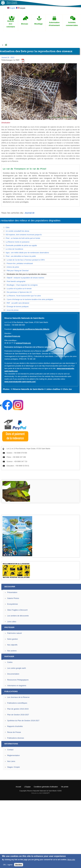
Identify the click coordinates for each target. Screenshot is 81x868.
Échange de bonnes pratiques (18, 307)
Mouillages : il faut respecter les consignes (22, 285)
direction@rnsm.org (12, 336)
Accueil (18, 787)
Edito (8, 228)
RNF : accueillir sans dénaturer (18, 303)
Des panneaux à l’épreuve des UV (19, 292)
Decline (18, 865)
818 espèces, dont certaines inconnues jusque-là (24, 235)
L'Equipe (27, 787)
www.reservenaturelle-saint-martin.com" (20, 382)
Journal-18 (29, 213)
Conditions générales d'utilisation (46, 787)
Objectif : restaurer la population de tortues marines (25, 278)
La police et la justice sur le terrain (19, 289)
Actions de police (13, 267)
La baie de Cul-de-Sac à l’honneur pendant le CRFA (26, 260)
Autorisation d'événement (54, 24)
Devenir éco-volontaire (11, 24)
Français (21, 8)
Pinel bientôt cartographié (16, 281)
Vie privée (65, 787)
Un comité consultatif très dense (18, 231)
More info (71, 860)
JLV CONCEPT (44, 793)
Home (6, 45)
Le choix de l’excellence (15, 249)
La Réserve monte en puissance (18, 242)
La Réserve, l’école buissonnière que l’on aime (24, 296)
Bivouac (25, 24)
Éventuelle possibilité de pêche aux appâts (21, 246)
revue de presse (13, 310)
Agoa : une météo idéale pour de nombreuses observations (27, 253)
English (11, 8)
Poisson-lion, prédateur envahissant (20, 263)
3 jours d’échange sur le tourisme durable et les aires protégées (30, 299)
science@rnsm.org (23, 343)
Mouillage (39, 24)
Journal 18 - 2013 (8, 58)
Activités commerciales (72, 24)
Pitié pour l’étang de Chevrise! (18, 271)
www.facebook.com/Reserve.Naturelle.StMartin (31, 329)
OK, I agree (8, 865)
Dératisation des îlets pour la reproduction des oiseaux (27, 274)
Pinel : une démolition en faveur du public (21, 256)
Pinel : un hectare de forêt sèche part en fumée (23, 238)
